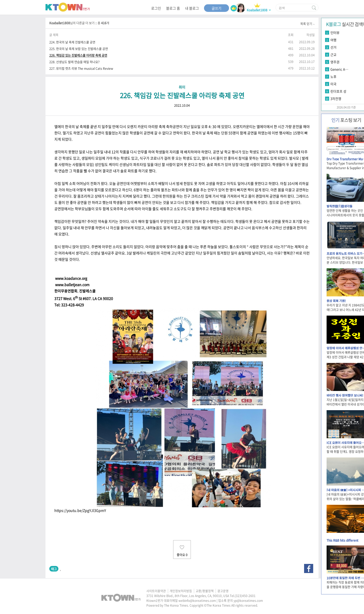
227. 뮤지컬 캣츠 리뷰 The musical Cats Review (81, 68)
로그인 (156, 8)
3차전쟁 (336, 98)
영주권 (335, 62)
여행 (333, 40)
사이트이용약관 (156, 591)
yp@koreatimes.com (248, 601)
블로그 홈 (173, 8)
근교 (333, 54)
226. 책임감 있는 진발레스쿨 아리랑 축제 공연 (78, 55)
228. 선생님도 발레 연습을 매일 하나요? (74, 62)
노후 (333, 76)
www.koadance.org (71, 278)
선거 (333, 47)
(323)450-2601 (245, 596)
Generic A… (339, 69)
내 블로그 (192, 8)
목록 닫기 (308, 24)
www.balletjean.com (72, 284)
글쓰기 (217, 8)
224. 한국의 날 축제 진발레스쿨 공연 (72, 42)
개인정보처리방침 (181, 591)
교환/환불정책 (205, 591)
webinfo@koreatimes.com (197, 601)
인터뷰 (335, 32)
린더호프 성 (338, 91)
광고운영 (223, 591)
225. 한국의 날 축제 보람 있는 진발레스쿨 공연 (79, 49)
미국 (333, 84)
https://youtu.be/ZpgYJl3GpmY (80, 510)
